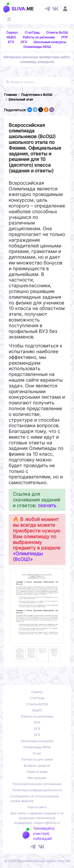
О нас (37, 753)
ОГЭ (24, 42)
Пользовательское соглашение (37, 784)
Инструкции (37, 778)
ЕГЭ (11, 42)
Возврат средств (37, 765)
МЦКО (11, 37)
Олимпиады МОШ (37, 47)
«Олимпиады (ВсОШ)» (28, 556)
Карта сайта (37, 807)
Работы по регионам (39, 37)
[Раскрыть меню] (9, 19)
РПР (65, 37)
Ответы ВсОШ (57, 32)
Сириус (12, 32)
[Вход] (65, 9)
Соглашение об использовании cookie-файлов (35, 799)
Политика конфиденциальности (37, 790)
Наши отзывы (37, 772)
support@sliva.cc (47, 823)
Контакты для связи (37, 759)
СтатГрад (32, 32)
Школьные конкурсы (50, 42)
